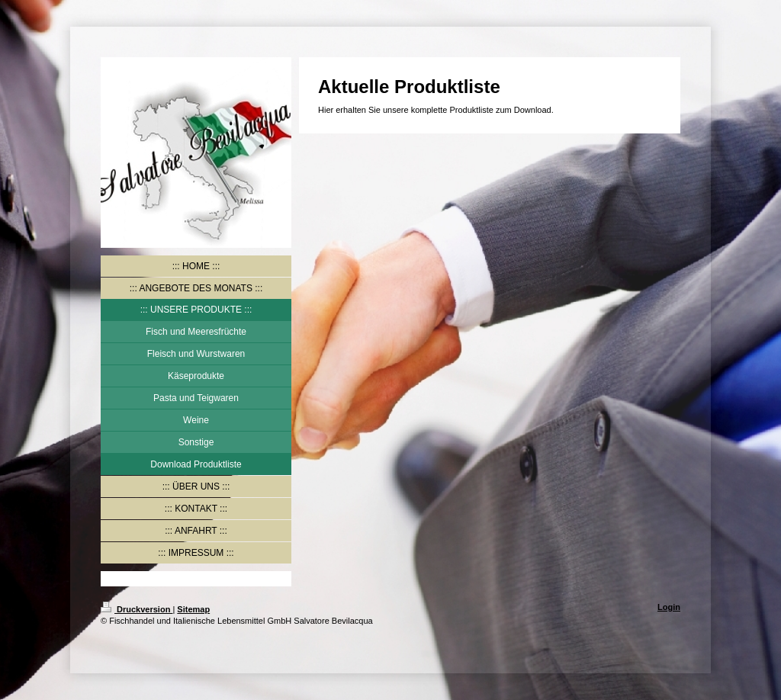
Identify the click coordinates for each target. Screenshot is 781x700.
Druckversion (137, 609)
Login (669, 607)
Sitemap (193, 609)
